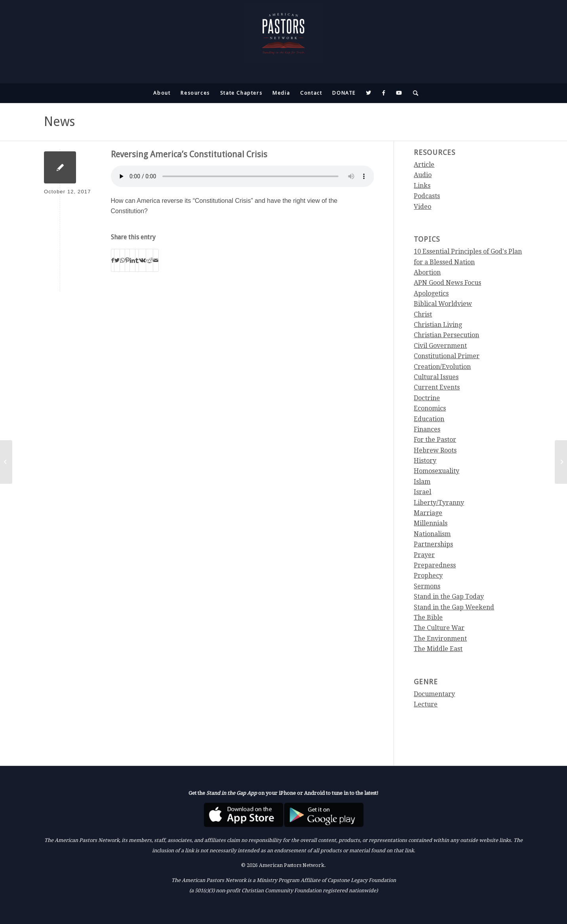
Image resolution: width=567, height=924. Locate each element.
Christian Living (438, 325)
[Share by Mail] (156, 260)
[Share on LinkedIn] (132, 260)
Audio (423, 175)
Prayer (424, 555)
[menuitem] (162, 93)
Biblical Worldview (443, 304)
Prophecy (428, 576)
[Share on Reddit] (149, 260)
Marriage (428, 513)
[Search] (413, 93)
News (59, 122)
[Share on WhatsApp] (122, 260)
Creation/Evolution (442, 367)
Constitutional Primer (447, 356)
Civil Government (440, 346)
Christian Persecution (446, 335)
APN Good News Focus (447, 283)
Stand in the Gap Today (449, 597)
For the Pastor (435, 440)
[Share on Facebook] (113, 260)
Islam (422, 482)
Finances (427, 429)
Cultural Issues (436, 377)
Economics (430, 408)
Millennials (431, 523)
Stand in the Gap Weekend (454, 607)
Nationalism (432, 534)
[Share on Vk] (142, 260)
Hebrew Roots (435, 450)
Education (429, 419)
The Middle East (438, 649)
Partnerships (433, 544)
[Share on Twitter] (117, 260)
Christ (423, 314)
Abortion (427, 272)
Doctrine (427, 398)
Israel (422, 492)
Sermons (427, 586)
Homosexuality (437, 471)
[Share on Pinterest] (127, 260)
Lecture (426, 704)
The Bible (428, 618)
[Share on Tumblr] (137, 260)
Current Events (437, 387)
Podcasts (427, 196)
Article (424, 165)
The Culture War (439, 628)
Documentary (434, 694)
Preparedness (435, 565)
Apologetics (431, 293)
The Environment (440, 639)
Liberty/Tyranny (439, 503)
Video (422, 207)
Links (422, 186)
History (425, 461)
